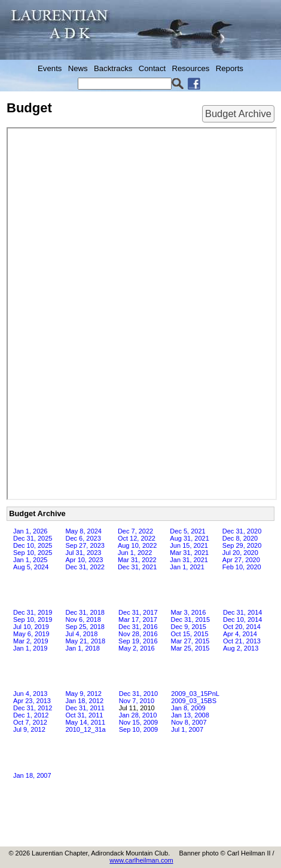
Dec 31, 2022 (85, 567)
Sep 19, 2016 (138, 641)
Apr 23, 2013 (32, 701)
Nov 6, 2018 (83, 619)
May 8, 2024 (83, 531)
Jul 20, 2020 (240, 553)
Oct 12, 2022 (137, 538)
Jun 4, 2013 (30, 694)
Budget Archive (238, 114)
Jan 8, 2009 (188, 708)
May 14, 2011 (85, 722)
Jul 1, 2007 (187, 729)
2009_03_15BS (194, 701)
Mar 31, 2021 (189, 553)
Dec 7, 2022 (135, 531)
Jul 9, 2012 (29, 729)
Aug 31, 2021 (189, 538)
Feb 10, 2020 (242, 567)
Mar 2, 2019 (31, 641)
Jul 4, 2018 (81, 634)
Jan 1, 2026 (30, 531)
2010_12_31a (85, 729)
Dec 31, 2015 (190, 619)
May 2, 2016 (137, 648)
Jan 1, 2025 (30, 560)
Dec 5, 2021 (187, 531)
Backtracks (113, 68)
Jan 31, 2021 (189, 560)
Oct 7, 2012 (30, 722)
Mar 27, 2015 (190, 641)
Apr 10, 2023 (84, 560)
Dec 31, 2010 (138, 694)
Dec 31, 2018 (85, 612)
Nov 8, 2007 (189, 722)
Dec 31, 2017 (138, 612)
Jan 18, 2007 (32, 775)
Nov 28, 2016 (138, 634)
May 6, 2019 (31, 634)
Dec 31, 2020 (242, 531)
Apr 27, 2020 (241, 560)
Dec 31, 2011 (85, 708)
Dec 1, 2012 (31, 715)
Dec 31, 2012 (33, 708)
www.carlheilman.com (141, 860)
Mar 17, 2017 (138, 619)
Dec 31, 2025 (33, 538)
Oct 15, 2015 (190, 634)
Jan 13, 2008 (190, 715)
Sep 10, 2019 (33, 619)
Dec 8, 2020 (240, 538)
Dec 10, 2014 (242, 619)
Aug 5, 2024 (31, 567)
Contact (152, 68)
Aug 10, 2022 (137, 545)
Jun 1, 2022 (135, 553)
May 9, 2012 (83, 694)
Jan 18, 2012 (84, 701)
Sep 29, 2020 (242, 545)
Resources (190, 68)
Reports (230, 68)
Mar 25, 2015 (190, 648)
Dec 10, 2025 (33, 545)
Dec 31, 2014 (242, 612)
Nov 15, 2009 (138, 722)
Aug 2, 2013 (241, 648)
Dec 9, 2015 (189, 627)
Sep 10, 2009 (138, 729)
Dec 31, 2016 (138, 627)
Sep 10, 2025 (33, 553)
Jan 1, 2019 (30, 648)
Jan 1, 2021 (187, 567)
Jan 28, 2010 (138, 715)
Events (50, 68)
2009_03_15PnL (195, 694)
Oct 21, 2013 (242, 641)
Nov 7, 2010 (137, 701)
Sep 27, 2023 (85, 545)
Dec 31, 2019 (33, 612)
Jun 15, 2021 (189, 545)
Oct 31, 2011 (84, 715)
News (78, 68)
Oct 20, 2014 (242, 627)
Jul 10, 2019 (31, 627)
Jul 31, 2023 (83, 553)
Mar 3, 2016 (189, 612)
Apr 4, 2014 (240, 634)
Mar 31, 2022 (137, 560)
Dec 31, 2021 (137, 567)
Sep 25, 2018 (85, 627)
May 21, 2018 (85, 641)
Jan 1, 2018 (83, 648)
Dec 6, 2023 (83, 538)
